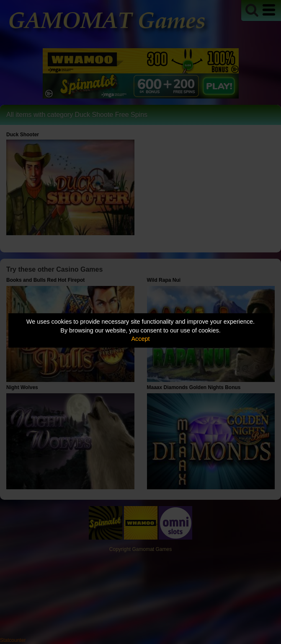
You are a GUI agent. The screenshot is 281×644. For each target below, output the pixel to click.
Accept (141, 339)
